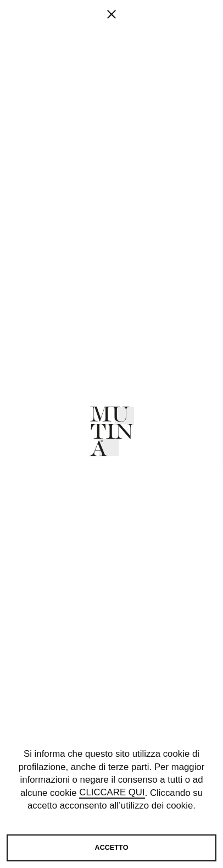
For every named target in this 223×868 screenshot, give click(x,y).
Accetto (112, 848)
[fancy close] (112, 50)
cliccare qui (112, 793)
